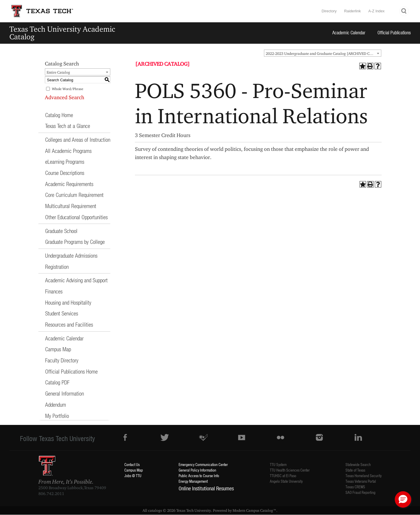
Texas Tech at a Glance (68, 126)
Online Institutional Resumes (206, 488)
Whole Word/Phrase (68, 89)
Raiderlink (352, 11)
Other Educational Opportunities (76, 217)
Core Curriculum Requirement (74, 195)
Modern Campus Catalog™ (254, 510)
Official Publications (394, 32)
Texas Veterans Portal (361, 481)
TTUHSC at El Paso (283, 476)
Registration (57, 267)
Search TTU (404, 11)
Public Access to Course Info (199, 476)
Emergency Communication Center (203, 464)
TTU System (278, 464)
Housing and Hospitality (68, 302)
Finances (54, 291)
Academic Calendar (349, 32)
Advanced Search (65, 97)
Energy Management (193, 481)
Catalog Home (59, 115)
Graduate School (61, 231)
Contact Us (132, 464)
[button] (403, 499)
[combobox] (323, 53)
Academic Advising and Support (76, 280)
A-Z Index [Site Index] (376, 11)
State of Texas (355, 470)
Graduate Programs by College (75, 242)
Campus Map (58, 349)
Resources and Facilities (69, 324)
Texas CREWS (355, 487)
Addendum (56, 405)
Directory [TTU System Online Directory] (329, 11)
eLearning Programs (65, 162)
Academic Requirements (69, 184)
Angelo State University (286, 481)
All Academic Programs (68, 151)
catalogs (155, 510)
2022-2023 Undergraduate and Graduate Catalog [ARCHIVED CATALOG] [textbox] (323, 53)
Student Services (62, 313)
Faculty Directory (62, 360)
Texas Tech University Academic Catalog (62, 33)
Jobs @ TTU (133, 476)
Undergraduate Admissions (71, 255)
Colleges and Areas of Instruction (78, 140)
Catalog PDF (57, 382)
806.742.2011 (51, 494)
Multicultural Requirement (71, 206)
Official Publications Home (71, 371)
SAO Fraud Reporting (360, 492)
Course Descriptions (65, 173)
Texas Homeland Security (364, 476)
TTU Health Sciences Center (290, 470)
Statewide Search (358, 464)
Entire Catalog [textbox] (58, 72)
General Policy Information (197, 470)
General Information (65, 393)
